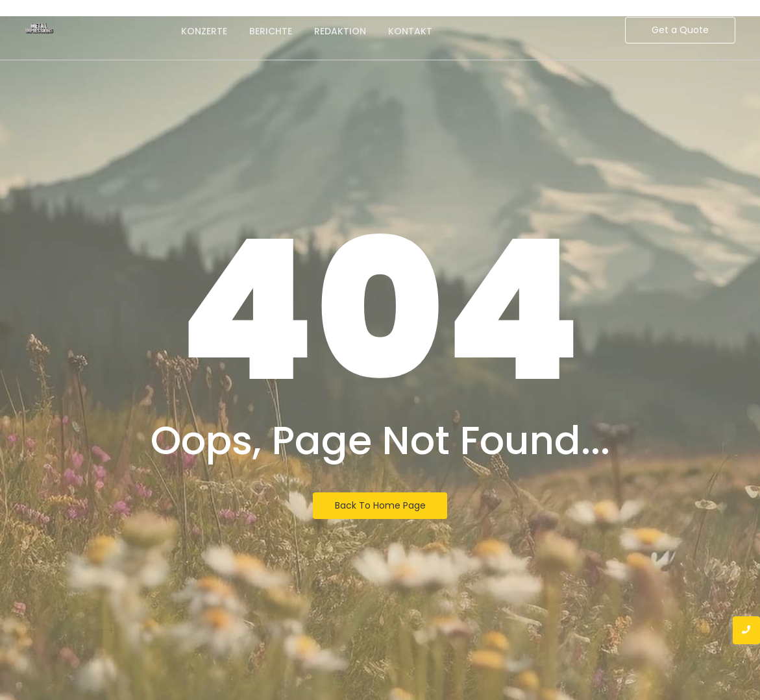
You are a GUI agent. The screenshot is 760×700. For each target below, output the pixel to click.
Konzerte (204, 31)
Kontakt (410, 31)
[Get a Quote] (680, 30)
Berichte (271, 31)
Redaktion (340, 31)
